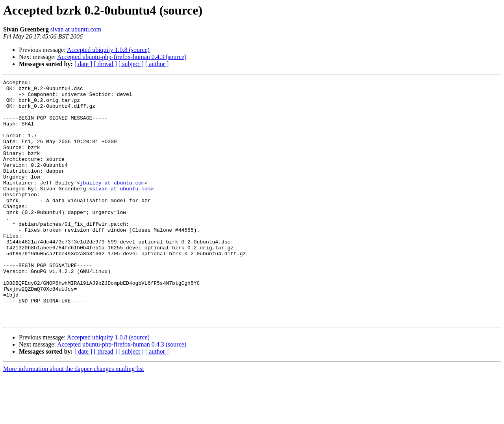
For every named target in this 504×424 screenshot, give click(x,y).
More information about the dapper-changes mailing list (74, 417)
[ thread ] (105, 64)
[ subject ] (131, 64)
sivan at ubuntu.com (76, 29)
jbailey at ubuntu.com (112, 204)
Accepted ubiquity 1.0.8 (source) (108, 50)
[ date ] (83, 64)
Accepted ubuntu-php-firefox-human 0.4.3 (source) (122, 57)
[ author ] (157, 64)
